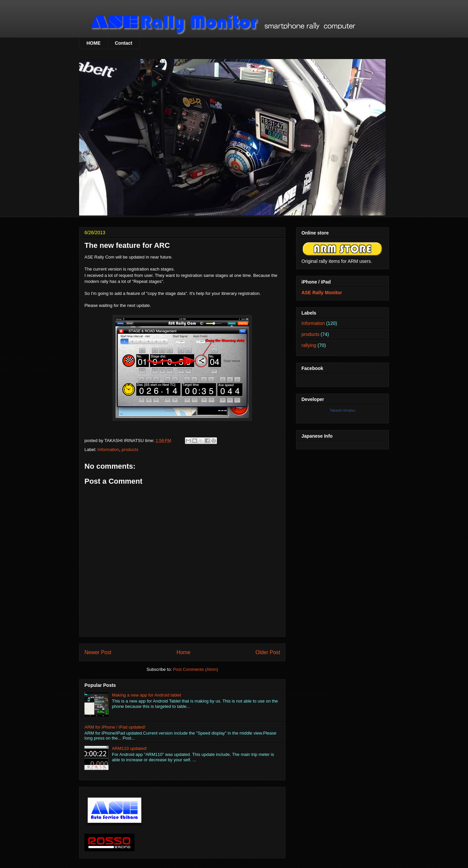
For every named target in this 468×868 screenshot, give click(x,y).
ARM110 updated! (129, 748)
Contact (124, 43)
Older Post (268, 652)
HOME (93, 43)
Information (108, 450)
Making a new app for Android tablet (146, 695)
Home (184, 652)
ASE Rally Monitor (322, 293)
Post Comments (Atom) (195, 669)
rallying (309, 345)
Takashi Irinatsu (342, 410)
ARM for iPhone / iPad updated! (115, 727)
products (130, 450)
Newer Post (98, 652)
